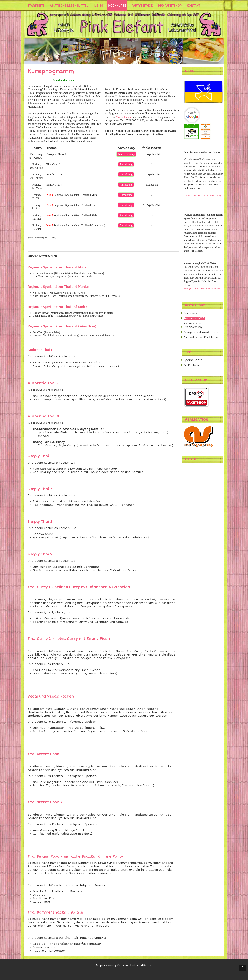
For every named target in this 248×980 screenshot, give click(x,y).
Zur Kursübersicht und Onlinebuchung (202, 195)
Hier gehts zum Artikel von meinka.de (202, 289)
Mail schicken (124, 117)
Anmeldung (126, 154)
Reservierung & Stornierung (195, 325)
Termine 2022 (194, 318)
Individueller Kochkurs (201, 337)
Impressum (105, 965)
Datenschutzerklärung (135, 965)
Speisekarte (193, 360)
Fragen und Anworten (201, 332)
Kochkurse (192, 313)
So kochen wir (194, 365)
